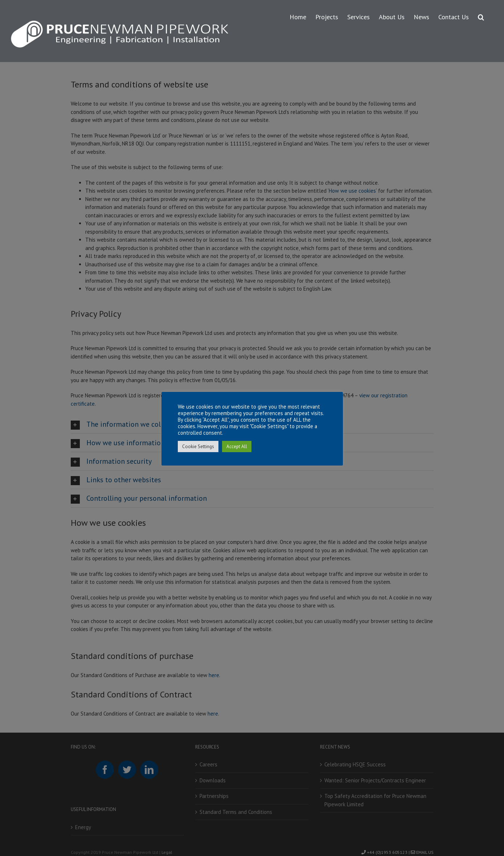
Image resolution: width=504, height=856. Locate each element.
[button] (481, 16)
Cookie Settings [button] (198, 447)
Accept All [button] (237, 447)
